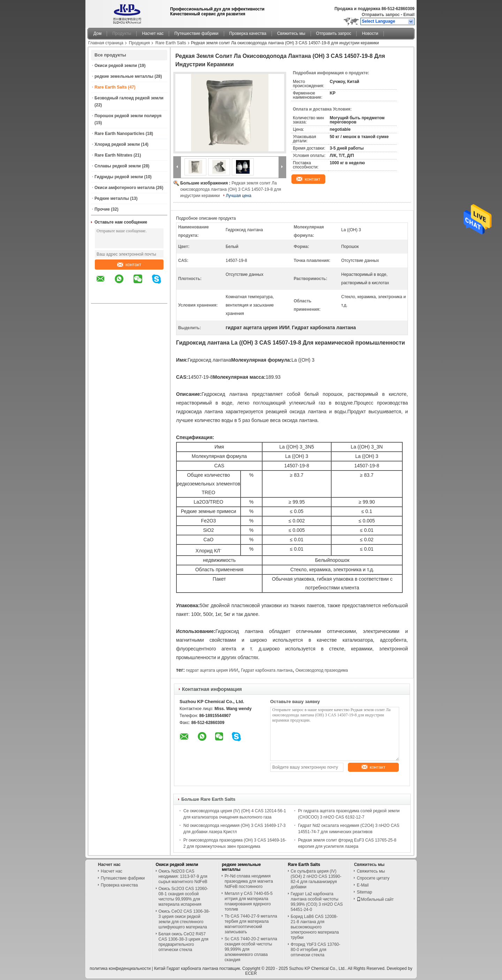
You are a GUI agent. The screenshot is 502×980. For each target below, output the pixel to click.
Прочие (102, 209)
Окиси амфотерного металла (125, 188)
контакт (129, 265)
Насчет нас (153, 33)
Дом (97, 33)
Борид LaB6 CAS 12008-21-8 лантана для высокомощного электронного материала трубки (315, 927)
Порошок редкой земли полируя (128, 116)
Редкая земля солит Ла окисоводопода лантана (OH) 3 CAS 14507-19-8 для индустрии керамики (231, 189)
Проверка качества (248, 33)
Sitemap (364, 892)
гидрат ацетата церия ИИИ (212, 670)
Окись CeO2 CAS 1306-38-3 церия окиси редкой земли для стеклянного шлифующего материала (184, 919)
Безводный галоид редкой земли (129, 98)
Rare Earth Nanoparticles (119, 134)
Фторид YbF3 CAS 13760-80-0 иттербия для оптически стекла (315, 950)
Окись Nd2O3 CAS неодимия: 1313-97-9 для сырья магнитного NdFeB (183, 876)
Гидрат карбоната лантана (267, 670)
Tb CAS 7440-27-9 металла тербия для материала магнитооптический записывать (251, 924)
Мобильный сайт (375, 899)
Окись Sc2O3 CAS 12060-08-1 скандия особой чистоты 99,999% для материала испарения (183, 896)
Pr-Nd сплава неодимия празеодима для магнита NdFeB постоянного (249, 881)
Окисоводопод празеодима (321, 670)
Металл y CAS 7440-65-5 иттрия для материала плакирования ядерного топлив (249, 901)
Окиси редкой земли (116, 66)
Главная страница (106, 43)
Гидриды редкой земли (119, 177)
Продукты (122, 33)
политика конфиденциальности (120, 968)
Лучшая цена (239, 196)
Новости (370, 33)
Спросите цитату (373, 878)
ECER (251, 973)
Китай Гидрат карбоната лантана (186, 968)
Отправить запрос (381, 15)
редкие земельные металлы (124, 76)
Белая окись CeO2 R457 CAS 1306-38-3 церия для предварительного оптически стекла (184, 942)
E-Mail (363, 885)
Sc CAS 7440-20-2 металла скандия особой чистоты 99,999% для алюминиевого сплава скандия (251, 949)
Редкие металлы (112, 198)
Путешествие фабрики (196, 33)
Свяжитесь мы (291, 33)
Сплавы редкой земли (118, 166)
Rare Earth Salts (171, 43)
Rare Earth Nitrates (113, 155)
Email (409, 15)
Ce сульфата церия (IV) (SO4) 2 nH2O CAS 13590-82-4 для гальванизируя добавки (316, 879)
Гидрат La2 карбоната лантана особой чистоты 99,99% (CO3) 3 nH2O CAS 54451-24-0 (317, 902)
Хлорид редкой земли (117, 144)
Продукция (139, 43)
